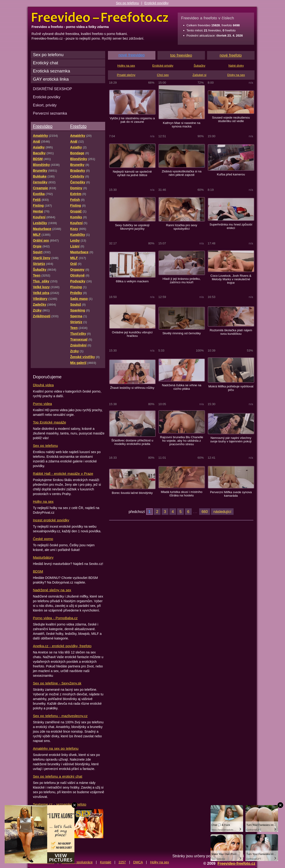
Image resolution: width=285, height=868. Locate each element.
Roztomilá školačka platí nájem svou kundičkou (231, 332)
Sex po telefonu (127, 3)
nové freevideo (132, 55)
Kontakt (106, 862)
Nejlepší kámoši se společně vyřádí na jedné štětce (132, 173)
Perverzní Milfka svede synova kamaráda (231, 494)
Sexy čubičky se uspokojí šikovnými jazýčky (132, 227)
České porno (43, 539)
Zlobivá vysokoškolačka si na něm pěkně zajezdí (182, 173)
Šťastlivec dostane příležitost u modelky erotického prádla (132, 442)
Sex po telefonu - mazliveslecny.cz (60, 716)
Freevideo (43, 126)
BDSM (38, 571)
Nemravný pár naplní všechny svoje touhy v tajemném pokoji (231, 440)
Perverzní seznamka (50, 113)
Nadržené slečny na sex (52, 590)
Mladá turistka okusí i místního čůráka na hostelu (182, 494)
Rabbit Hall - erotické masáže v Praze (63, 473)
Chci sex (163, 75)
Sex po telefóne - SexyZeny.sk (57, 683)
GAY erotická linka (51, 79)
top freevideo (181, 55)
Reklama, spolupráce (77, 862)
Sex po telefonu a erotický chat (58, 776)
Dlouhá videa (43, 385)
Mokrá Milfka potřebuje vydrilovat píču (231, 388)
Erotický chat (46, 63)
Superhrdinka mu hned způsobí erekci (231, 226)
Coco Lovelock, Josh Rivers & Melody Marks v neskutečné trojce (231, 279)
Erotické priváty (163, 66)
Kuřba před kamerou (231, 174)
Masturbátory (43, 557)
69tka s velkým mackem (132, 281)
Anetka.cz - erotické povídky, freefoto (62, 646)
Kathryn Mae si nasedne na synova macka (182, 125)
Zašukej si (199, 75)
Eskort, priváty (45, 105)
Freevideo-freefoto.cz (236, 863)
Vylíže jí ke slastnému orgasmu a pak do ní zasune (132, 120)
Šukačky (199, 66)
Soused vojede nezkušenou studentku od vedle (231, 119)
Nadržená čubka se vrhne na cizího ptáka (182, 387)
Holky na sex (43, 501)
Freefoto (78, 126)
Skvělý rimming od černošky (182, 333)
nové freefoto (231, 55)
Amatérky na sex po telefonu (56, 748)
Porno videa (43, 404)
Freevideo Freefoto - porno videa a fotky (100, 17)
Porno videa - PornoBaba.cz (55, 618)
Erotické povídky (157, 3)
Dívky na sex (236, 75)
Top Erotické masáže (50, 422)
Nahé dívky (236, 66)
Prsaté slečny (126, 75)
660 (205, 512)
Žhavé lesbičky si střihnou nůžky (132, 388)
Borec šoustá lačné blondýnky (132, 493)
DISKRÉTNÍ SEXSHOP (53, 89)
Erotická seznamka (52, 71)
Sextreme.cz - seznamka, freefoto (60, 804)
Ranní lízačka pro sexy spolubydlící (182, 227)
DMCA (138, 862)
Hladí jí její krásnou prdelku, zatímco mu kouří (182, 280)
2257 (122, 862)
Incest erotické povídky (51, 520)
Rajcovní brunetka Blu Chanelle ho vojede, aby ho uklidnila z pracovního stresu (182, 441)
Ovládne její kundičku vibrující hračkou (132, 334)
